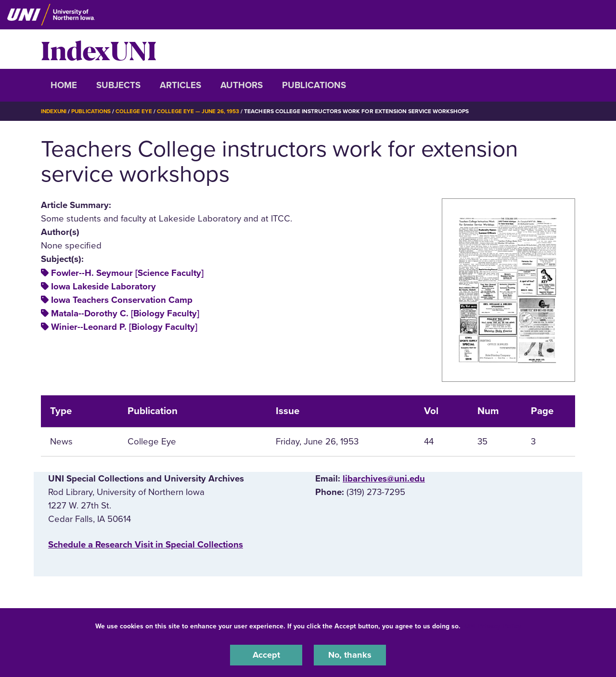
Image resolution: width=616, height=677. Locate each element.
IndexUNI (99, 49)
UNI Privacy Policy (493, 626)
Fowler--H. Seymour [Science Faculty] (127, 273)
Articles (180, 85)
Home (64, 85)
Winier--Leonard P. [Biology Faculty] (124, 327)
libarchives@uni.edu (384, 479)
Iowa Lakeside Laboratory (103, 286)
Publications (314, 85)
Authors (242, 85)
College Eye (137, 111)
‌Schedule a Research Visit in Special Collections (146, 544)
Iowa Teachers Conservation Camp (122, 299)
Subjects (118, 85)
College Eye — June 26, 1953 (202, 111)
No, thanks (350, 655)
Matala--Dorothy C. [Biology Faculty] (125, 313)
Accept (266, 655)
